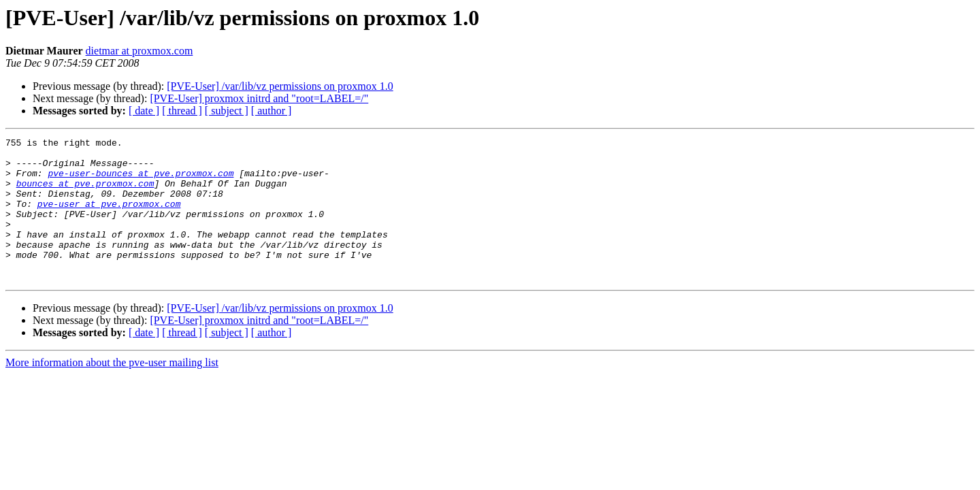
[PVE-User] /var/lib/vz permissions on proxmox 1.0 (280, 86)
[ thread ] (182, 111)
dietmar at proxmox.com (140, 51)
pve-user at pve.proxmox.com (109, 218)
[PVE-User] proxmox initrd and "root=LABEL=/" (259, 98)
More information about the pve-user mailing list (112, 391)
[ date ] (144, 111)
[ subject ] (227, 111)
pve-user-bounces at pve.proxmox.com (141, 181)
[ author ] (272, 111)
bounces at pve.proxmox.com (85, 193)
